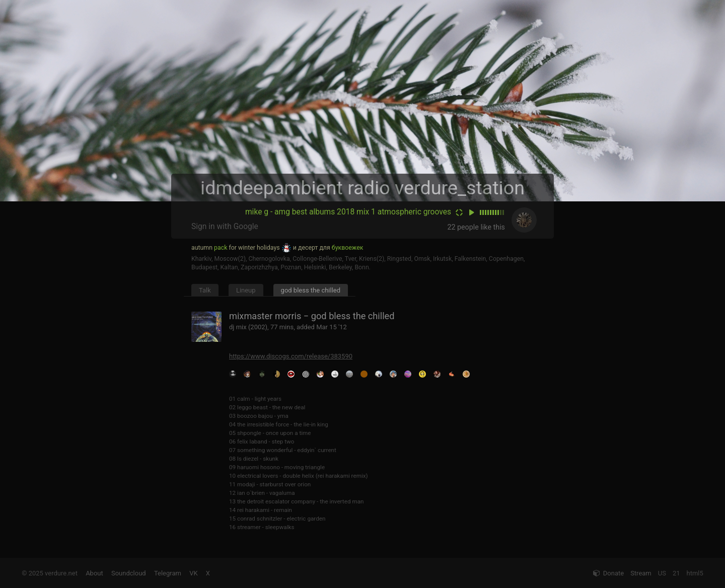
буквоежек (348, 248)
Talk (205, 290)
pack (221, 248)
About (94, 573)
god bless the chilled (311, 290)
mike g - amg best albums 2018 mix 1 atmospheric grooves (348, 212)
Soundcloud (129, 573)
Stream (641, 573)
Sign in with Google (225, 227)
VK (193, 573)
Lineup (246, 290)
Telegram (168, 573)
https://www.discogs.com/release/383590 (291, 356)
